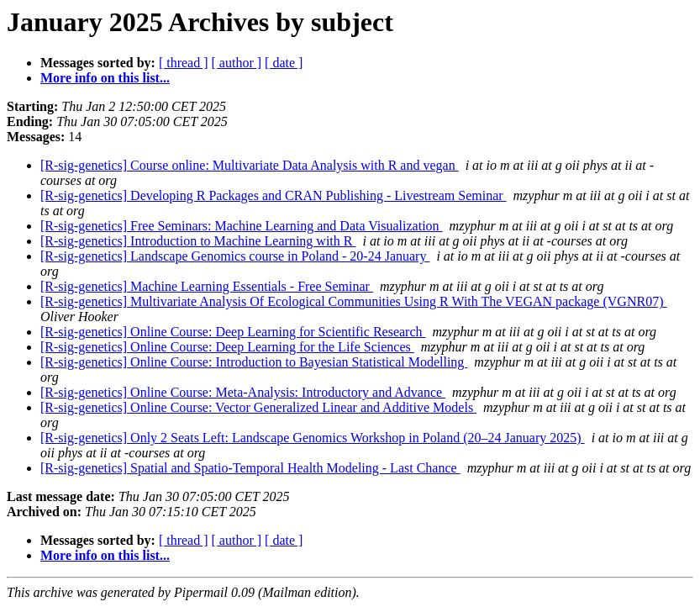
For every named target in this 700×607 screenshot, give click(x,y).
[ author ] (237, 63)
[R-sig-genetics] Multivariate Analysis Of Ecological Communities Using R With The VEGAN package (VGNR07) (353, 301)
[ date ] (284, 63)
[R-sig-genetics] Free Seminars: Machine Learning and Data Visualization (242, 226)
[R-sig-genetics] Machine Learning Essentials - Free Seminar (207, 286)
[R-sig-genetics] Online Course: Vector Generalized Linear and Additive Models (258, 407)
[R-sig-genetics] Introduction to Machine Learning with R (198, 241)
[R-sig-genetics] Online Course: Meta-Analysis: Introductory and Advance (243, 392)
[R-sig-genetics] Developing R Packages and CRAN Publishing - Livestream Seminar (274, 195)
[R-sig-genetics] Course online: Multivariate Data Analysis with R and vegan (250, 165)
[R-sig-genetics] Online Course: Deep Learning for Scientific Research (233, 332)
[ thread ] (184, 63)
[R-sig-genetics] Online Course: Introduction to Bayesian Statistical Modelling (254, 362)
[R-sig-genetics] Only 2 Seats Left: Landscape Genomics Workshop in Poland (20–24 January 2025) (313, 438)
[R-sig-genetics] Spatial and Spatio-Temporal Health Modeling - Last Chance (250, 468)
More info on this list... (105, 78)
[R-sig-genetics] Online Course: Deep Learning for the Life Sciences (227, 347)
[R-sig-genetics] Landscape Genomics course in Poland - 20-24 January (235, 256)
